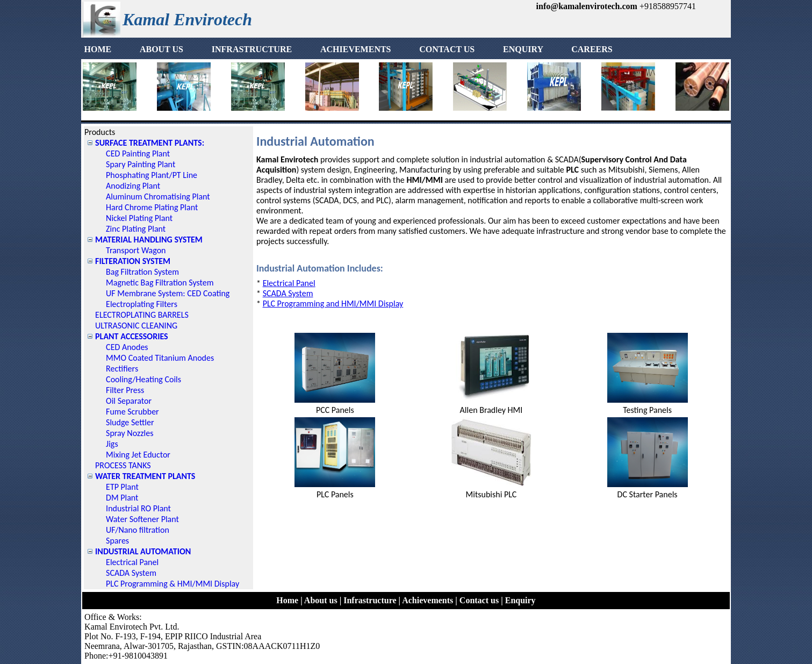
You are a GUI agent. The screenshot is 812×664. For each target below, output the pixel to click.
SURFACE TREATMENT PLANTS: (150, 143)
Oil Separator (129, 401)
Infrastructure (370, 600)
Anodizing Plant (133, 186)
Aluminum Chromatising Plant (158, 197)
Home (287, 600)
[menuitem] (110, 49)
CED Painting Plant (138, 153)
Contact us (479, 600)
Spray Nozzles (130, 433)
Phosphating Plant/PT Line (152, 175)
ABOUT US (174, 49)
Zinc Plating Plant (136, 229)
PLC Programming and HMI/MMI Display (333, 304)
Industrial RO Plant (138, 508)
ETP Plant (122, 487)
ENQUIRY (536, 49)
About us (321, 600)
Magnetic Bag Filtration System (160, 283)
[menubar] (348, 49)
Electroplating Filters (142, 304)
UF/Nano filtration (138, 530)
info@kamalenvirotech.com (587, 6)
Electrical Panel (132, 562)
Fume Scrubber (132, 412)
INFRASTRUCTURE (265, 49)
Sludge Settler (130, 422)
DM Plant (122, 498)
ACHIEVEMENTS (369, 49)
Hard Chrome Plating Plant (152, 207)
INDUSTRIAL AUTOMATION (143, 551)
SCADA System (131, 573)
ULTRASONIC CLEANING (136, 326)
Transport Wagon (136, 250)
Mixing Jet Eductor (138, 455)
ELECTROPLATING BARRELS (142, 315)
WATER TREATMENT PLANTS (145, 476)
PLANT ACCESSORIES (132, 336)
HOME (110, 49)
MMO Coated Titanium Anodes (160, 358)
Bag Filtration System (142, 272)
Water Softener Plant (142, 519)
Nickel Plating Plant (139, 218)
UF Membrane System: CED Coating (168, 293)
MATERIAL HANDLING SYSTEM (149, 240)
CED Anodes (127, 347)
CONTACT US (460, 49)
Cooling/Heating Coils (143, 379)
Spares (117, 541)
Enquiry (520, 600)
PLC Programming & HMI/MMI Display (173, 584)
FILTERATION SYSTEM (133, 261)
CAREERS (592, 49)
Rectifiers (122, 369)
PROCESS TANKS (123, 465)
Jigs (112, 444)
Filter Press (125, 390)
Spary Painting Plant (141, 164)
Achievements (427, 600)
